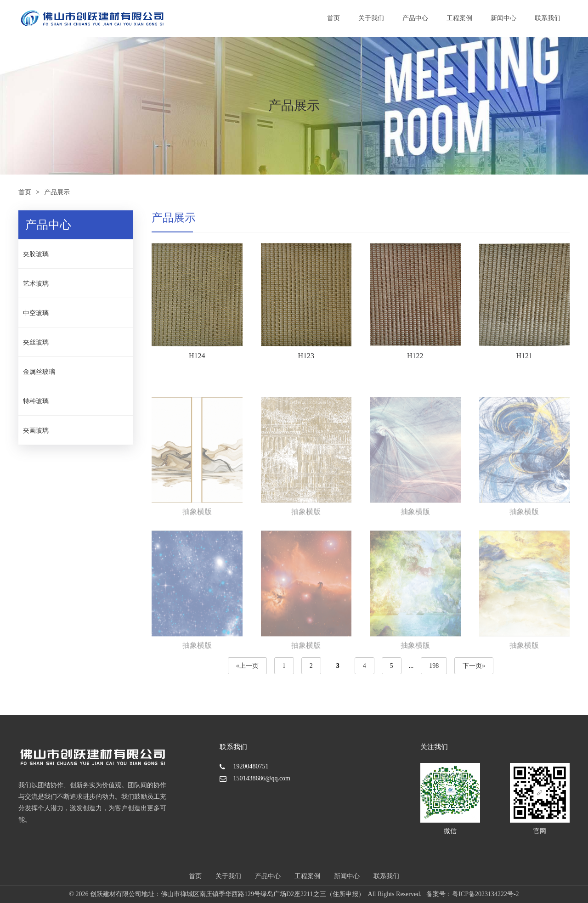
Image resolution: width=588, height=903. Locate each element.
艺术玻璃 (36, 284)
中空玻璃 (36, 313)
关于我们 (371, 18)
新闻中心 (503, 18)
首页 (334, 18)
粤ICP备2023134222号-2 (485, 894)
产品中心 (415, 18)
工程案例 (459, 18)
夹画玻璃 (36, 431)
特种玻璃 (36, 401)
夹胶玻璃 (36, 254)
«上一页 (247, 666)
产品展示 (57, 192)
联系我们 (548, 18)
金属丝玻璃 (39, 372)
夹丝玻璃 (36, 342)
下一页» (474, 666)
